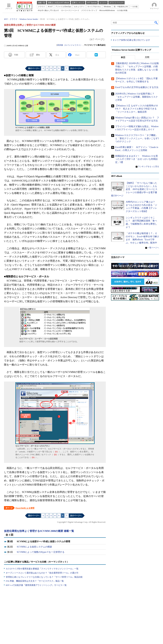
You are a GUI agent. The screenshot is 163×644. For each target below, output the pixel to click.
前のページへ (34, 68)
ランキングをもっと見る (148, 166)
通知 (38, 55)
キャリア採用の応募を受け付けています (131, 40)
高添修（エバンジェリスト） (70, 45)
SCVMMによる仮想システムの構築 (34, 547)
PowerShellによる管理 (25, 508)
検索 (156, 23)
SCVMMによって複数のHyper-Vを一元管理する (41, 552)
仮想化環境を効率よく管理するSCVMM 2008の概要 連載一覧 (39, 531)
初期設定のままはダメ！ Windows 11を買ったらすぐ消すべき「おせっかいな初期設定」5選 (136, 159)
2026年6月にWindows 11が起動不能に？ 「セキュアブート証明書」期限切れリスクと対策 (136, 97)
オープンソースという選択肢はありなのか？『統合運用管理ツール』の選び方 (42, 573)
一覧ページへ (153, 248)
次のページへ (76, 68)
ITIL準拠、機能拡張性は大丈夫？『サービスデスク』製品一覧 (35, 581)
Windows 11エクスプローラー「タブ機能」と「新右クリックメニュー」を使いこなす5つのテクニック (137, 138)
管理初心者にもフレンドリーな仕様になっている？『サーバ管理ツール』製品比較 (44, 577)
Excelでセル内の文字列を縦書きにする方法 (137, 87)
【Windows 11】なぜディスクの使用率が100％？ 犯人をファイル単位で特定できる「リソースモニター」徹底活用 (136, 109)
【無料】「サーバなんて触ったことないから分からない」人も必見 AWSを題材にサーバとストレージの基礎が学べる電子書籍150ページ (134, 189)
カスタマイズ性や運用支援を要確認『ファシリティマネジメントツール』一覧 (42, 569)
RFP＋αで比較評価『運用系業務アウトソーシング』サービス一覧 (36, 585)
